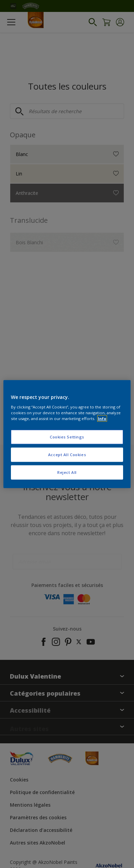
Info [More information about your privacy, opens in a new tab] (102, 418)
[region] (67, 434)
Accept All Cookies (67, 454)
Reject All (67, 472)
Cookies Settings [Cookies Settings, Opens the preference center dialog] (67, 437)
